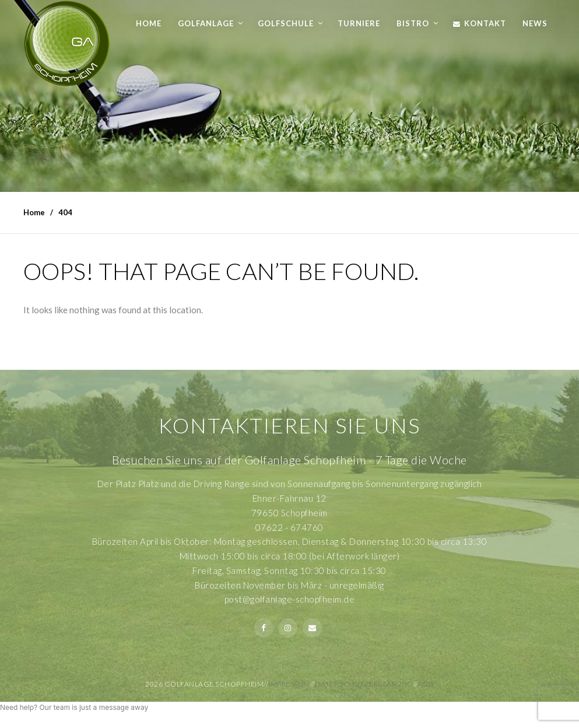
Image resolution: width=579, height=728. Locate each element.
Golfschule (286, 23)
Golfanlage (206, 23)
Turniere (359, 23)
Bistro (413, 23)
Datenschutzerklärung (364, 684)
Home (149, 23)
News (535, 23)
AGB (426, 684)
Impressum (289, 684)
